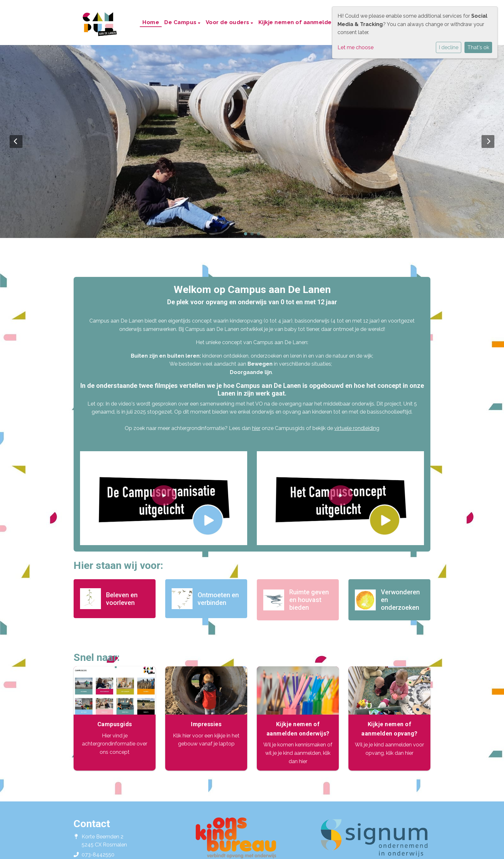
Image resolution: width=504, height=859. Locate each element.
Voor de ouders (228, 22)
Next (488, 142)
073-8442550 (98, 855)
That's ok (478, 47)
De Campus (181, 22)
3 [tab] (260, 235)
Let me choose (355, 47)
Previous (16, 142)
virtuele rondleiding (357, 428)
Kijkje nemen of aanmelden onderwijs (311, 22)
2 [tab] (254, 235)
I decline (449, 47)
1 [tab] (247, 235)
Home (151, 22)
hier (256, 428)
